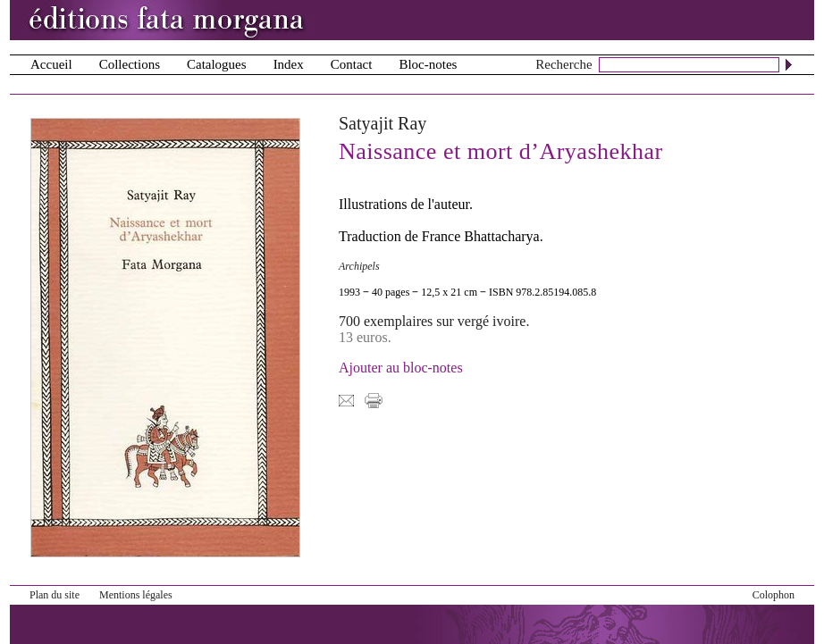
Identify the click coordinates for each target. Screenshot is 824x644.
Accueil (51, 64)
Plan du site (55, 595)
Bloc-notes (428, 64)
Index (289, 64)
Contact (352, 64)
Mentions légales (136, 595)
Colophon (774, 595)
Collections (130, 64)
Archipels (359, 266)
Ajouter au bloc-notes (401, 368)
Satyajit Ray (383, 123)
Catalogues (217, 64)
